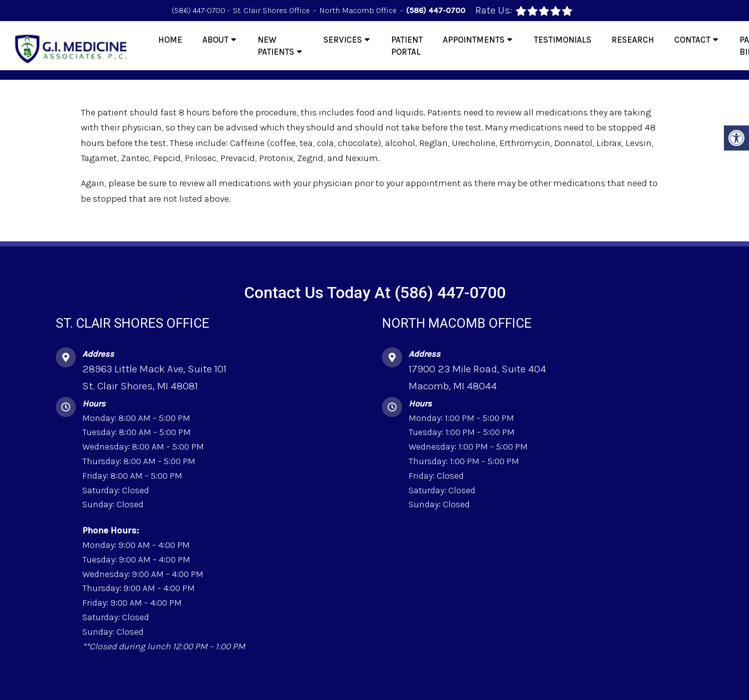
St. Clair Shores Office (272, 10)
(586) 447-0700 (199, 10)
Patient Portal (407, 46)
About (215, 40)
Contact (692, 40)
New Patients (276, 46)
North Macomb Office (359, 10)
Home (170, 40)
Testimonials (563, 40)
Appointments (474, 40)
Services (343, 40)
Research (633, 40)
